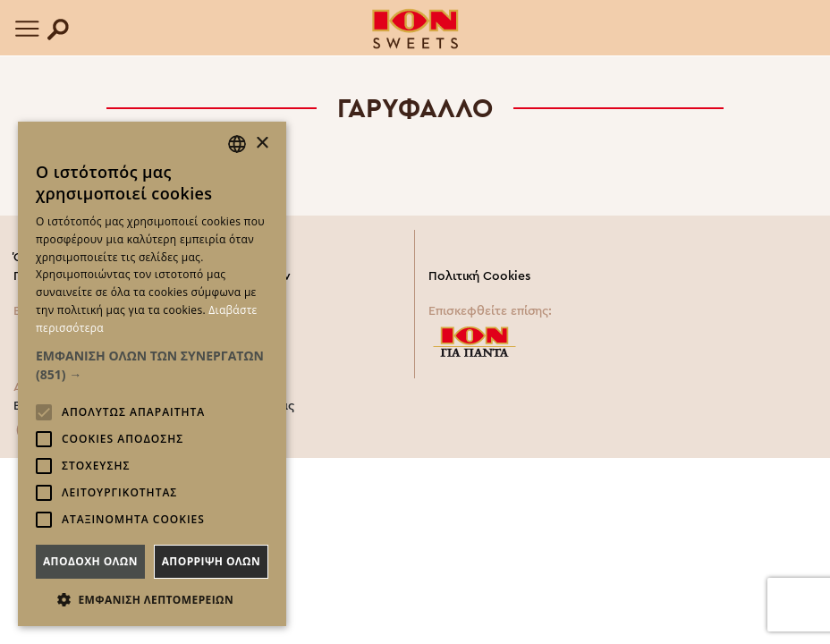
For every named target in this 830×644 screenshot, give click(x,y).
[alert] (152, 374)
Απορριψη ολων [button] (211, 561)
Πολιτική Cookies (479, 276)
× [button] (262, 144)
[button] (152, 365)
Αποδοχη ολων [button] (90, 561)
